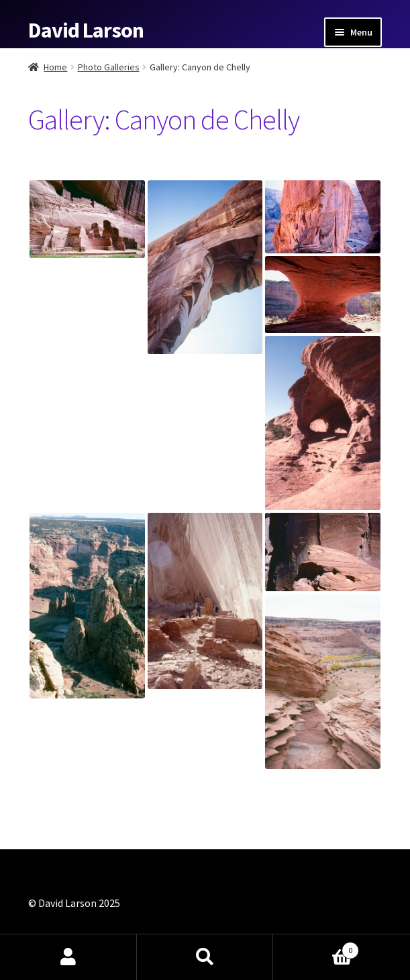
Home (55, 67)
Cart (316, 947)
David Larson (86, 30)
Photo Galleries (109, 67)
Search (205, 957)
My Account (68, 957)
